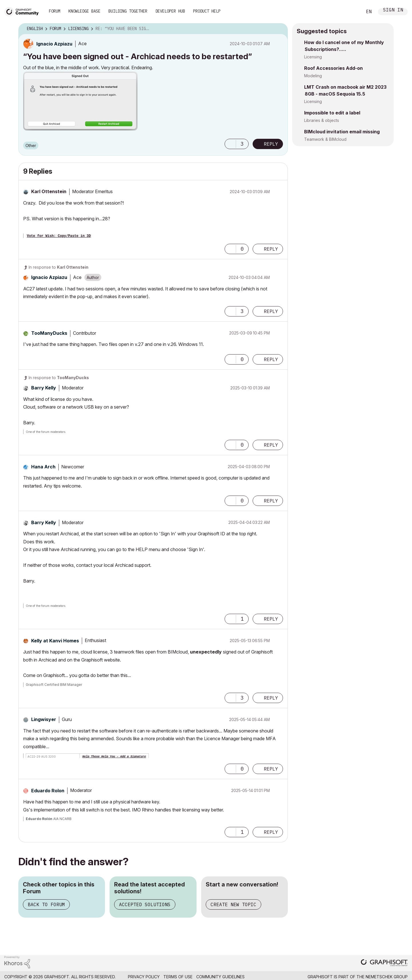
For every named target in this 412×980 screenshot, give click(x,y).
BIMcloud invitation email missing (342, 132)
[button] (80, 101)
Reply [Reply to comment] (271, 249)
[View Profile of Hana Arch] (43, 467)
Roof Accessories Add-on (333, 68)
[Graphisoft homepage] (384, 963)
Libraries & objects (322, 120)
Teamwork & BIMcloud (325, 139)
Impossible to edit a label (332, 113)
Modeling (313, 76)
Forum (55, 11)
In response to (59, 267)
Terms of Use (178, 977)
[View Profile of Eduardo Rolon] (48, 791)
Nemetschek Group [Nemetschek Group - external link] (387, 977)
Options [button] (280, 29)
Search (352, 12)
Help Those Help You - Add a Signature (114, 757)
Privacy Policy (144, 977)
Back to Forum (46, 904)
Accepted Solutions (145, 904)
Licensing (313, 57)
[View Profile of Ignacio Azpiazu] (54, 44)
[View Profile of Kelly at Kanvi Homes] (55, 641)
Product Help (207, 11)
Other (31, 145)
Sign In (393, 10)
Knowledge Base (84, 11)
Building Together (128, 11)
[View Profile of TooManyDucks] (49, 333)
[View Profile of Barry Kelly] (44, 388)
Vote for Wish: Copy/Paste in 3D (59, 236)
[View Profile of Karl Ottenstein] (49, 191)
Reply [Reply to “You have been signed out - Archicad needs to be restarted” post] (271, 144)
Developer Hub (170, 11)
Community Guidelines (220, 977)
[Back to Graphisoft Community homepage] (23, 11)
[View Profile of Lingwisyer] (44, 719)
